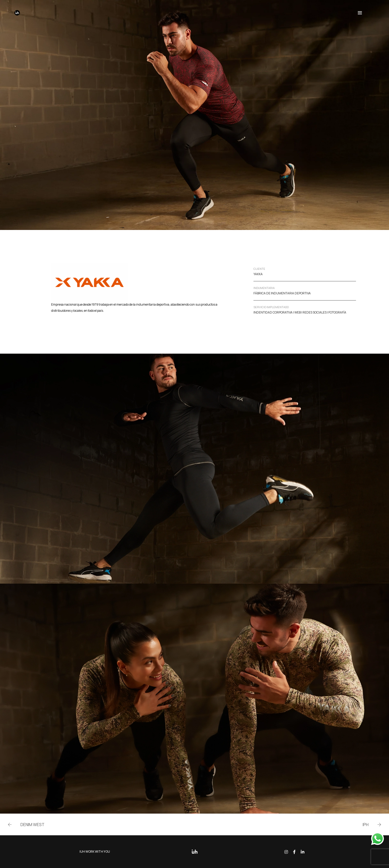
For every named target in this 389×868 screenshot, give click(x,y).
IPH (366, 825)
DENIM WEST (32, 825)
